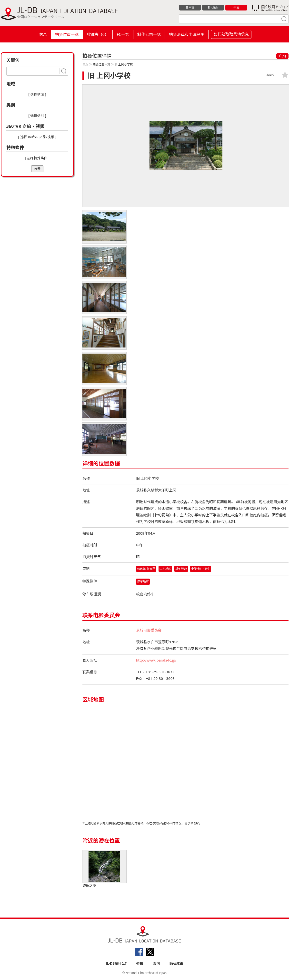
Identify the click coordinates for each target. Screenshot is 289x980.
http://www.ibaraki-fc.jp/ (157, 660)
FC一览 (123, 34)
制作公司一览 (149, 34)
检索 (37, 169)
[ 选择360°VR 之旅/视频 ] (37, 137)
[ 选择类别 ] (37, 116)
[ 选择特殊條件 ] (37, 158)
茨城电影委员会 (149, 630)
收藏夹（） (98, 34)
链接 (140, 963)
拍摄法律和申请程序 (187, 34)
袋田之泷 (104, 869)
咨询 (156, 963)
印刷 (282, 56)
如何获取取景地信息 (231, 34)
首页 (85, 64)
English (213, 8)
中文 (236, 8)
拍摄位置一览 (67, 34)
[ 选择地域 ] (37, 94)
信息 (43, 34)
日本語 (190, 8)
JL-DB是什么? (116, 963)
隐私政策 (176, 963)
